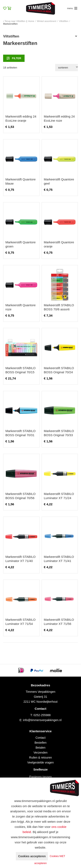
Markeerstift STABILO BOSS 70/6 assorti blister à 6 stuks (59, 309)
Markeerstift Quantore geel (59, 181)
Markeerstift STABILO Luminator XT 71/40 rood (21, 561)
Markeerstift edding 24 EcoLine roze (59, 118)
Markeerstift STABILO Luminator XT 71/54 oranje (21, 624)
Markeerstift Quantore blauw (21, 181)
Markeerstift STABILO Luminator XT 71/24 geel (59, 498)
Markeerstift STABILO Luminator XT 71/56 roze (59, 624)
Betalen (40, 748)
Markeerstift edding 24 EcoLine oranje (21, 118)
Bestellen (41, 743)
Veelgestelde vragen (40, 762)
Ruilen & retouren (40, 758)
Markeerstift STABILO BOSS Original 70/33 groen (59, 435)
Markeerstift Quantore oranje (59, 244)
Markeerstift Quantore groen (21, 244)
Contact (40, 738)
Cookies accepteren (32, 856)
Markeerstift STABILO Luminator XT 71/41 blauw (59, 561)
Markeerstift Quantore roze (21, 307)
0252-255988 (42, 715)
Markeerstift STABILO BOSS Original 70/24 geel (59, 372)
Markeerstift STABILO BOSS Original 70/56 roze (21, 498)
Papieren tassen (40, 777)
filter (14, 58)
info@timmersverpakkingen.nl (42, 720)
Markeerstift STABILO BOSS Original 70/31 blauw (21, 435)
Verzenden (40, 753)
